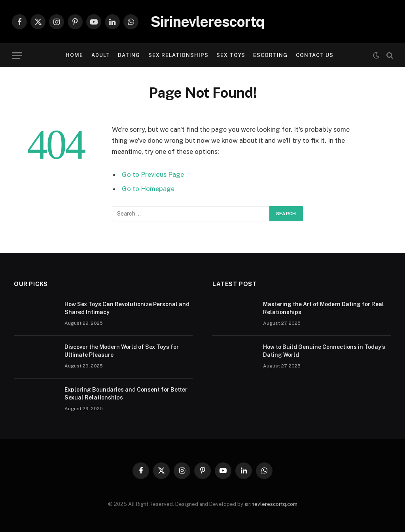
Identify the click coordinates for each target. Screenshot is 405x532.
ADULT (101, 55)
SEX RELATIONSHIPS (178, 55)
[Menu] (17, 56)
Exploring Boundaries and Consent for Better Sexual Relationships (126, 394)
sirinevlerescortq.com (271, 504)
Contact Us (315, 55)
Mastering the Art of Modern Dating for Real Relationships (324, 308)
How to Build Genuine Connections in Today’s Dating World (324, 351)
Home (74, 55)
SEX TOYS (231, 55)
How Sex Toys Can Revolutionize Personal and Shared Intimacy (127, 308)
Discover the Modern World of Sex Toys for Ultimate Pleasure (122, 351)
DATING (129, 55)
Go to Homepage (148, 189)
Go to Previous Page (153, 174)
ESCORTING (270, 55)
